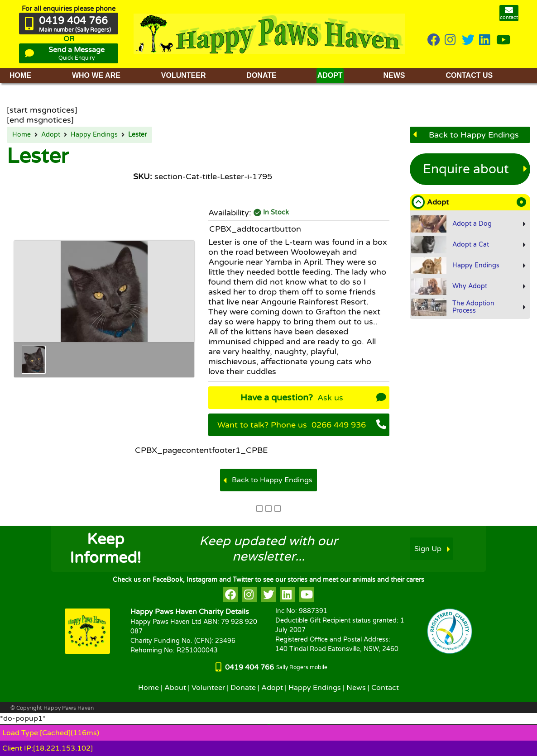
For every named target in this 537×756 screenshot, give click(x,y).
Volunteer (208, 688)
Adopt (51, 135)
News (356, 688)
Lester (137, 135)
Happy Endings (94, 135)
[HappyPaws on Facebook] (434, 40)
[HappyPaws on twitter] (468, 40)
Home (22, 135)
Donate (243, 688)
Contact (385, 688)
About (175, 688)
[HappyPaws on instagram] (451, 40)
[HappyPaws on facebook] (230, 594)
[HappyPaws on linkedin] (485, 40)
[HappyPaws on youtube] (503, 40)
